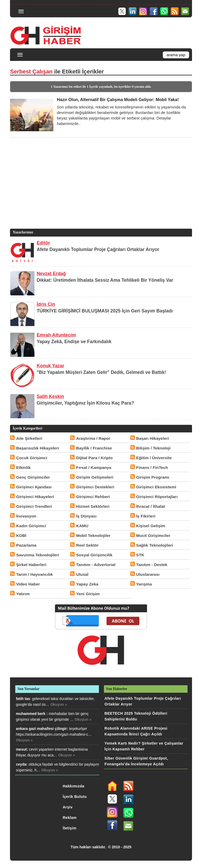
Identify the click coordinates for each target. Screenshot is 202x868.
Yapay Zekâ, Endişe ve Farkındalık (74, 342)
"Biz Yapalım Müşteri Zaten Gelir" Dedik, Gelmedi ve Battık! (101, 372)
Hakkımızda (74, 786)
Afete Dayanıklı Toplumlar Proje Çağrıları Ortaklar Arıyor (98, 249)
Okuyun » (59, 704)
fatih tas (23, 699)
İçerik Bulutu (75, 797)
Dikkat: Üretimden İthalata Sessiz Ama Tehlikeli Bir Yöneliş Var (105, 280)
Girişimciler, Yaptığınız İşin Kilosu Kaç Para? (85, 403)
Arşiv (68, 807)
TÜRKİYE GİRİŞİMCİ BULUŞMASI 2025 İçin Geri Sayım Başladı (105, 311)
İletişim (70, 828)
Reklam (70, 818)
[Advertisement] (100, 191)
